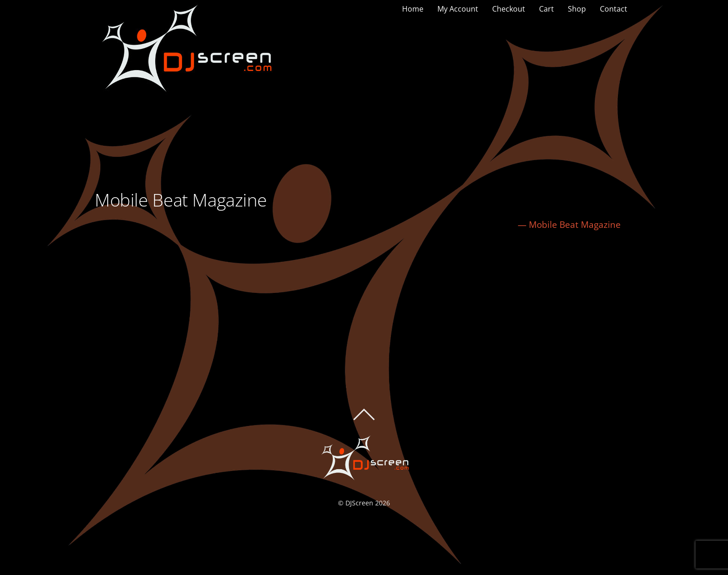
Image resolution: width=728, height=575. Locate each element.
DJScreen (359, 503)
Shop (577, 9)
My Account (458, 9)
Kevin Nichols (593, 277)
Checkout (509, 9)
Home (413, 9)
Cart (546, 9)
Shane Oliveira (137, 277)
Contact (614, 9)
